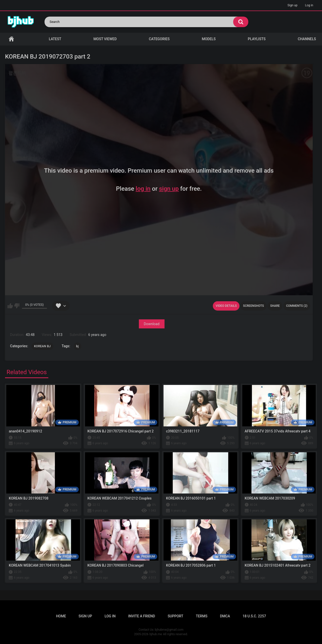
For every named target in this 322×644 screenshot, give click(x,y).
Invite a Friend (142, 616)
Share (275, 306)
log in (143, 189)
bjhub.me (156, 634)
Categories (159, 39)
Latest (55, 39)
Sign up (293, 5)
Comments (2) (297, 306)
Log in (309, 5)
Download (152, 324)
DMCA (225, 616)
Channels (307, 39)
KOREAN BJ (42, 346)
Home (11, 39)
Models (209, 39)
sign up (169, 189)
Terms (202, 616)
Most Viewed (105, 39)
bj (77, 346)
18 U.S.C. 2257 (254, 616)
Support (175, 616)
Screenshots (253, 306)
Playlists (257, 39)
